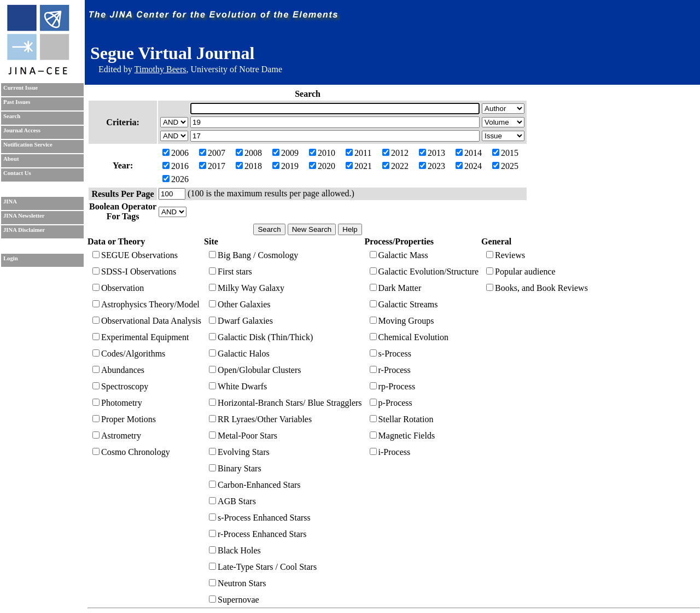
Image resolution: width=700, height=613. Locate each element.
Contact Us (17, 173)
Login (11, 258)
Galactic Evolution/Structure (424, 272)
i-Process (390, 452)
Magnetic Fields (402, 436)
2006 (176, 153)
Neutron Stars (237, 583)
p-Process (391, 403)
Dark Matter (396, 288)
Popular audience (521, 272)
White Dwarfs (238, 386)
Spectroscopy (120, 386)
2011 (358, 153)
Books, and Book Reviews (537, 288)
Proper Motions (124, 419)
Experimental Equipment (141, 337)
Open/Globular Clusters (255, 370)
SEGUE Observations (135, 255)
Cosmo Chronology (131, 452)
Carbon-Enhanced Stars (255, 485)
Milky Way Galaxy (247, 288)
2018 (249, 166)
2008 (249, 153)
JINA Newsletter (24, 216)
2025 (505, 166)
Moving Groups (402, 321)
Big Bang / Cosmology (253, 255)
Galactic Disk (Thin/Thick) (261, 337)
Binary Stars (235, 468)
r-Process (390, 370)
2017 (212, 166)
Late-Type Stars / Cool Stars (263, 567)
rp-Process (393, 386)
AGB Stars (232, 501)
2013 (432, 153)
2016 (176, 166)
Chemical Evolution (409, 337)
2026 (176, 179)
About (11, 159)
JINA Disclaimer (24, 230)
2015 (505, 153)
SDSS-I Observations (134, 272)
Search (12, 116)
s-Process (390, 354)
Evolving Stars (239, 452)
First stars (231, 272)
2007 (212, 153)
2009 (285, 153)
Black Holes (235, 550)
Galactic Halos (239, 354)
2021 (359, 166)
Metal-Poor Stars (243, 436)
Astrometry (117, 436)
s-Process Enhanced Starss (260, 518)
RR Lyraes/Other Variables (260, 419)
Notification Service (28, 145)
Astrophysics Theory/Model (146, 304)
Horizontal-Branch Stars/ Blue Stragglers (285, 403)
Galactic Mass (399, 255)
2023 (432, 166)
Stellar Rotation (402, 419)
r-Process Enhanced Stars (258, 534)
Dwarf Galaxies (241, 321)
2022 (395, 166)
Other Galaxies (240, 304)
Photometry (117, 403)
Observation (118, 288)
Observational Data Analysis (147, 321)
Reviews (506, 255)
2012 (395, 153)
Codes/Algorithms (129, 354)
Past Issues (17, 102)
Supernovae (234, 600)
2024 (469, 166)
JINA (10, 202)
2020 (322, 166)
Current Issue (21, 88)
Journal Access (22, 130)
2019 (285, 166)
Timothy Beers (160, 69)
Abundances (118, 370)
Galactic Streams (404, 304)
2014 (469, 153)
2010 (322, 153)
